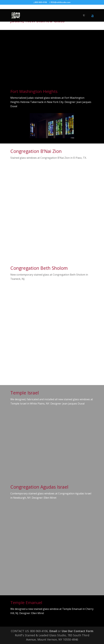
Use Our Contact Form (77, 631)
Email (53, 631)
